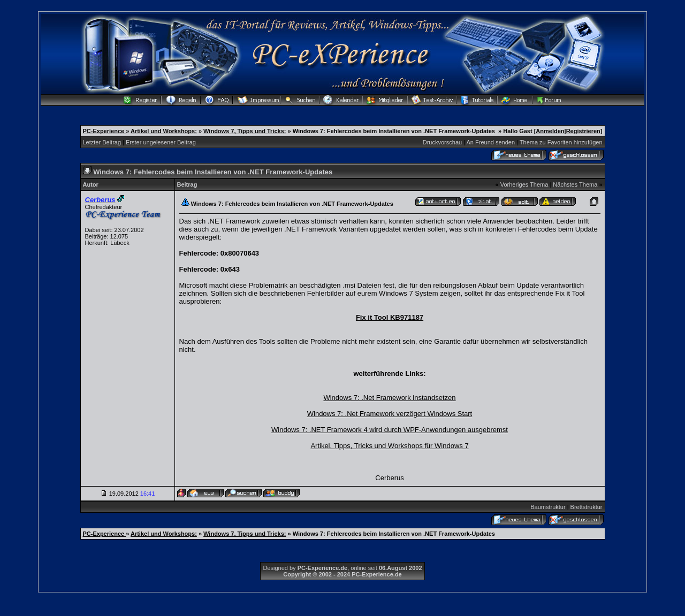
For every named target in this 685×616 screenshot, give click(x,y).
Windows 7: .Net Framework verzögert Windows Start (390, 414)
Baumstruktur (548, 507)
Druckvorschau (442, 142)
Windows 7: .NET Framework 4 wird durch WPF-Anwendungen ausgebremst (390, 430)
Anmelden (550, 131)
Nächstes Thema (575, 184)
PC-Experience (105, 131)
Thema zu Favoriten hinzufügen (561, 142)
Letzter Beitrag (102, 142)
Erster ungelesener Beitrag (161, 142)
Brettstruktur (587, 507)
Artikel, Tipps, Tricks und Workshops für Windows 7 (389, 446)
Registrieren (583, 131)
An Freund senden (491, 142)
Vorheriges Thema (524, 184)
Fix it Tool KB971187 (390, 317)
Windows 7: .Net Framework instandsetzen (389, 398)
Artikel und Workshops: (164, 131)
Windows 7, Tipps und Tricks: (245, 131)
